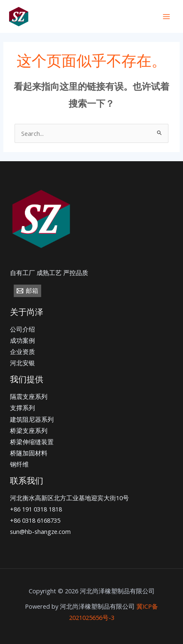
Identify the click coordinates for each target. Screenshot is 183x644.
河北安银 (22, 363)
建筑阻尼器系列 (32, 419)
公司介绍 (22, 329)
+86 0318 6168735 (35, 520)
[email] (122, 17)
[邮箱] (27, 291)
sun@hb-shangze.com (40, 531)
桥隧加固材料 (29, 453)
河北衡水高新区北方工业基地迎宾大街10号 (69, 498)
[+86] (70, 17)
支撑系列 (22, 408)
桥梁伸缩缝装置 (32, 442)
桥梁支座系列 (29, 430)
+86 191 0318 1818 (36, 509)
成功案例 (22, 340)
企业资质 (22, 351)
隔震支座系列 (29, 396)
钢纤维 (19, 464)
